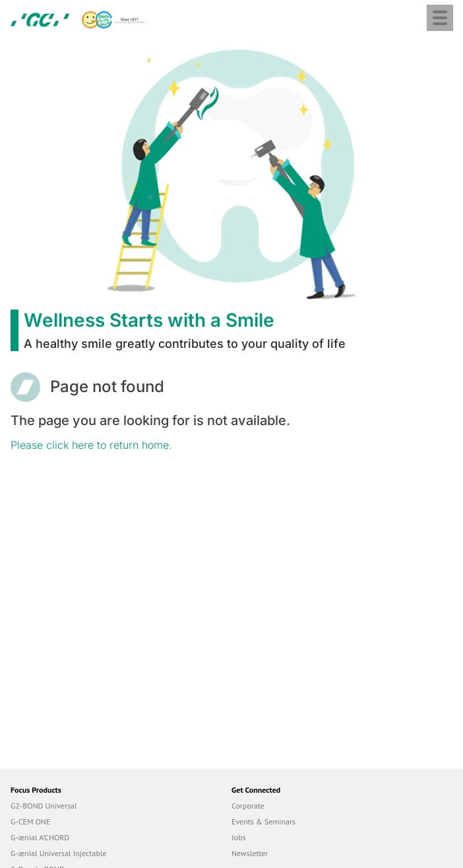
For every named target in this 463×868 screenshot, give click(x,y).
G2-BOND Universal (44, 806)
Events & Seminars (263, 821)
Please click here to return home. (91, 445)
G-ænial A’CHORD (40, 837)
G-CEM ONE (30, 821)
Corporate (248, 806)
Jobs (238, 837)
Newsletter (250, 853)
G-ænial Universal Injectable (59, 853)
